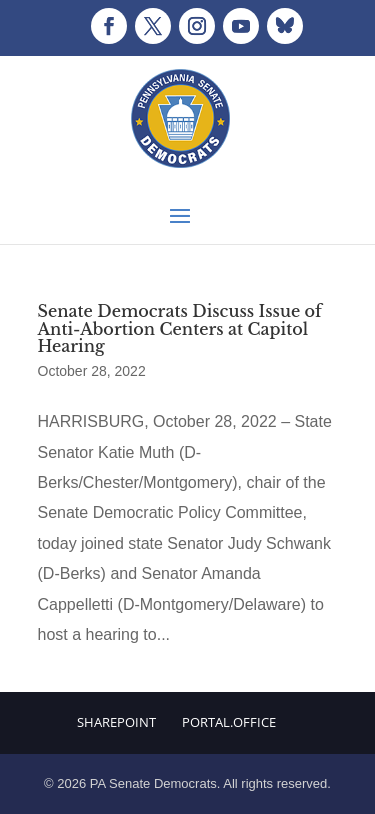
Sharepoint (116, 722)
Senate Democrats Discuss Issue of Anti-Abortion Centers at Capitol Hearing (180, 328)
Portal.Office (229, 722)
